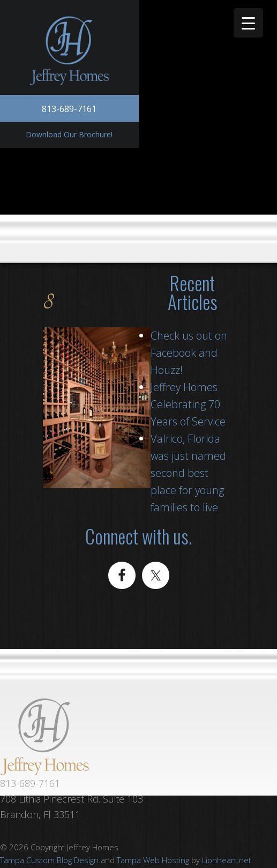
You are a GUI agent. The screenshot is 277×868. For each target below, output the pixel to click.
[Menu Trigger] (248, 23)
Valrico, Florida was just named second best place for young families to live (188, 473)
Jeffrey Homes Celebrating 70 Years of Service (188, 404)
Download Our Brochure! (69, 134)
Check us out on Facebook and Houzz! (189, 353)
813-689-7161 (69, 109)
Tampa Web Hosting (153, 860)
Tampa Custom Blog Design (49, 860)
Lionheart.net (227, 860)
